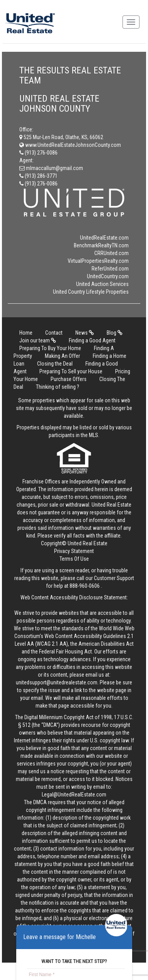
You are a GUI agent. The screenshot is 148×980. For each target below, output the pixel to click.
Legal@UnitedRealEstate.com (74, 795)
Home (26, 333)
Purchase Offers (69, 379)
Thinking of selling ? (58, 387)
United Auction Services (102, 284)
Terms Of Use (74, 559)
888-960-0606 (85, 586)
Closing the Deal (55, 364)
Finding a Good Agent (92, 340)
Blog (115, 333)
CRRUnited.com (111, 253)
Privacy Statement (74, 551)
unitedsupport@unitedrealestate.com (57, 682)
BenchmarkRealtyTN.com (101, 245)
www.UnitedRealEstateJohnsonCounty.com (70, 145)
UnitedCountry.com (108, 276)
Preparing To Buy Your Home (50, 348)
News (85, 333)
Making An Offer (62, 356)
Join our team (38, 340)
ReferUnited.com (110, 269)
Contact (54, 333)
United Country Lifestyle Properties (91, 292)
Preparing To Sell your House (71, 371)
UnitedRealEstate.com (104, 238)
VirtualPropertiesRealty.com (98, 261)
